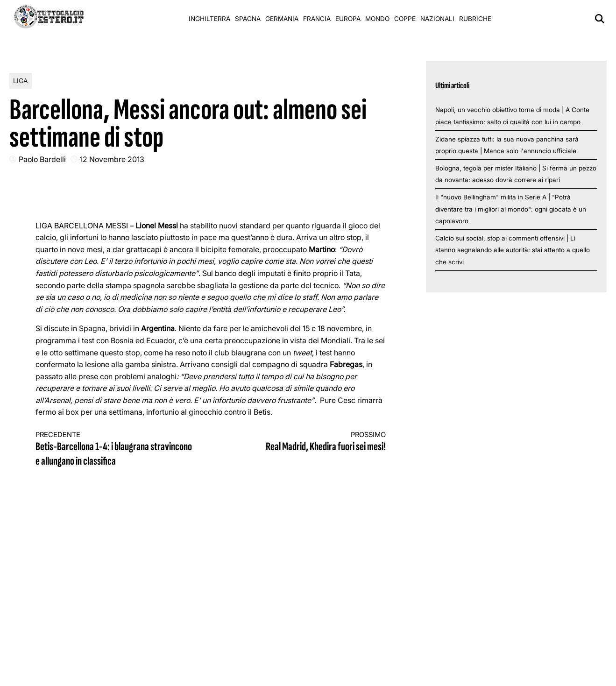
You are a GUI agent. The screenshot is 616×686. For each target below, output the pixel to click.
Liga (21, 81)
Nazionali (437, 19)
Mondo (377, 19)
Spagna (248, 19)
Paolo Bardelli (42, 159)
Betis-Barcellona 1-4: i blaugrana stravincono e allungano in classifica (114, 449)
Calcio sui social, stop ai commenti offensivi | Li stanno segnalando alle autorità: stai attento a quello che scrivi (513, 250)
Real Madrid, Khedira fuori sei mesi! (307, 442)
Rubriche (475, 19)
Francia (317, 19)
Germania (282, 19)
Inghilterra (209, 19)
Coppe (405, 19)
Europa (348, 19)
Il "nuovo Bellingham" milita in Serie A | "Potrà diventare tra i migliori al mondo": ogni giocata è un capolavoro (511, 209)
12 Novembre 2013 (112, 159)
